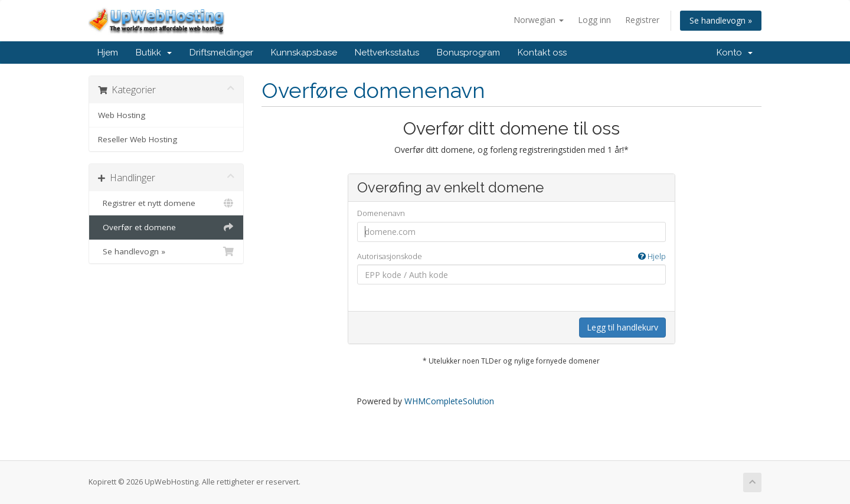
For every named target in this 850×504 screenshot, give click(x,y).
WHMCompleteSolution (449, 401)
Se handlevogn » (721, 20)
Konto (735, 53)
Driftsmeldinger (221, 53)
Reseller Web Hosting (138, 139)
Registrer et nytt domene (166, 203)
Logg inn (594, 20)
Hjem (108, 53)
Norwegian (539, 20)
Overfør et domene (166, 227)
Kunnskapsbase (304, 53)
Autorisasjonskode (511, 256)
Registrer (642, 20)
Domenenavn (381, 213)
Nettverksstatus (387, 53)
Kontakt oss (542, 53)
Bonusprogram (468, 53)
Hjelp (652, 256)
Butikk (154, 53)
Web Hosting (122, 115)
